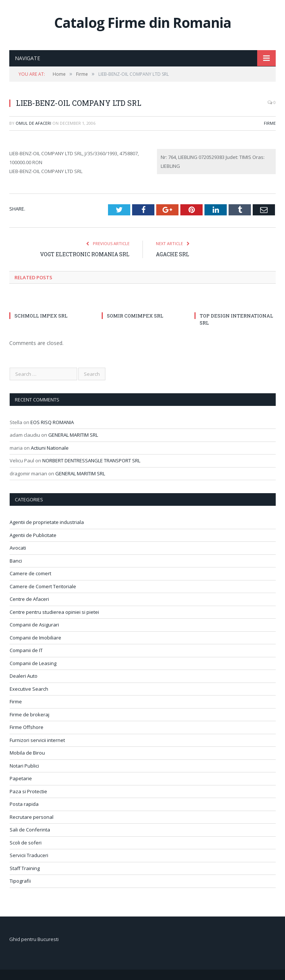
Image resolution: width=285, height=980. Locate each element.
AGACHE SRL (173, 254)
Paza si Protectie (28, 791)
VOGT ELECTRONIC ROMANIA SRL (85, 254)
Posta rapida (24, 804)
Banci (16, 561)
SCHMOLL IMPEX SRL (41, 316)
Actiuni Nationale (50, 448)
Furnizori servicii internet (37, 740)
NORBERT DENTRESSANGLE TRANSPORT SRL (91, 460)
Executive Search (29, 689)
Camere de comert (30, 573)
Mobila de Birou (27, 753)
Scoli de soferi (26, 843)
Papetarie (21, 778)
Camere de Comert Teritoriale (43, 586)
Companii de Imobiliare (35, 638)
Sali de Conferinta (30, 830)
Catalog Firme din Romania (143, 22)
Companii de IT (26, 650)
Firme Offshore (27, 727)
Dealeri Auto (24, 676)
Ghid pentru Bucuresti (34, 939)
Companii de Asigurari (34, 625)
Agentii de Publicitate (33, 535)
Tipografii (20, 881)
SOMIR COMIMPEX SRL (135, 316)
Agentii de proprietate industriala (47, 522)
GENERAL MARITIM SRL (73, 435)
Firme (270, 123)
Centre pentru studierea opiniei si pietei (54, 612)
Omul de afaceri (33, 123)
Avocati (18, 548)
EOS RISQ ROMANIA (52, 422)
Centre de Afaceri (29, 599)
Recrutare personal (32, 817)
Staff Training (25, 868)
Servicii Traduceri (29, 855)
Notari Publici (24, 766)
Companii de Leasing (33, 663)
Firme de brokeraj (30, 714)
